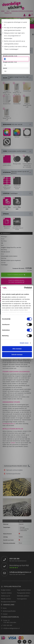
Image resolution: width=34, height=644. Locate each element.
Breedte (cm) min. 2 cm (10, 56)
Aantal (5, 68)
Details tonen (24, 343)
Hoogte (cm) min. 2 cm (10, 62)
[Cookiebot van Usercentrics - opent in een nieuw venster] (24, 288)
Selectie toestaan (17, 355)
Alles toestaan (17, 349)
